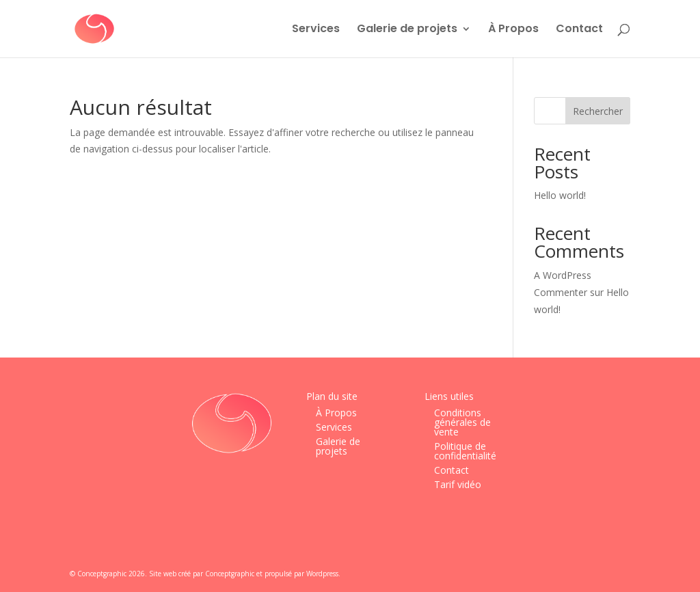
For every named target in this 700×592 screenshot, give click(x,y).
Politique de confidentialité (465, 451)
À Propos (513, 30)
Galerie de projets (407, 30)
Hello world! (560, 195)
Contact (579, 30)
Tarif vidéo (458, 484)
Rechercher (598, 111)
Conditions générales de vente (462, 422)
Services (316, 30)
